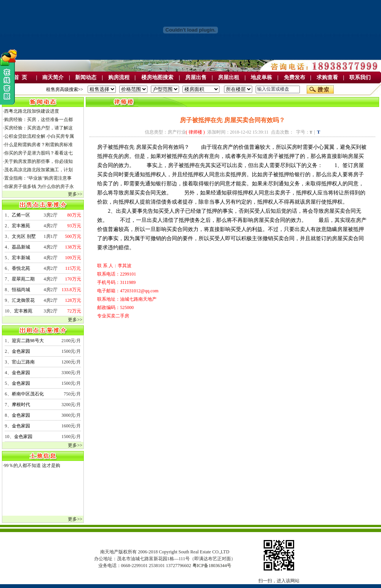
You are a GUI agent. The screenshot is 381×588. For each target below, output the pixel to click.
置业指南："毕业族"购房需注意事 (38, 178)
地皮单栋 (261, 77)
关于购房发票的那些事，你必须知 (38, 161)
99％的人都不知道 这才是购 (32, 465)
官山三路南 (23, 362)
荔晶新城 (21, 247)
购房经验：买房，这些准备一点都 (38, 120)
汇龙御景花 (23, 300)
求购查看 (327, 77)
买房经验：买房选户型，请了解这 (38, 128)
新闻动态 (86, 77)
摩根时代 (21, 405)
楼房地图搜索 (157, 77)
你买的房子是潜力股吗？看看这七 (38, 153)
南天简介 (53, 77)
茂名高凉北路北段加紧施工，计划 (38, 170)
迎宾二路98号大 (28, 341)
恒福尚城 (21, 290)
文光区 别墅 (24, 236)
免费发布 (295, 77)
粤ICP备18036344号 (212, 566)
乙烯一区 (21, 215)
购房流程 (119, 77)
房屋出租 (229, 77)
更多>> (75, 194)
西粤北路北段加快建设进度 (32, 111)
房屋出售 (196, 77)
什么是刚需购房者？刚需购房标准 (38, 145)
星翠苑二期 (23, 279)
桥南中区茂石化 (28, 394)
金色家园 (21, 351)
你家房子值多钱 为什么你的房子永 (39, 186)
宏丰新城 (21, 258)
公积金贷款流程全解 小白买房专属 (39, 136)
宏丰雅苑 (21, 226)
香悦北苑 (21, 268)
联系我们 (360, 77)
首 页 (20, 77)
